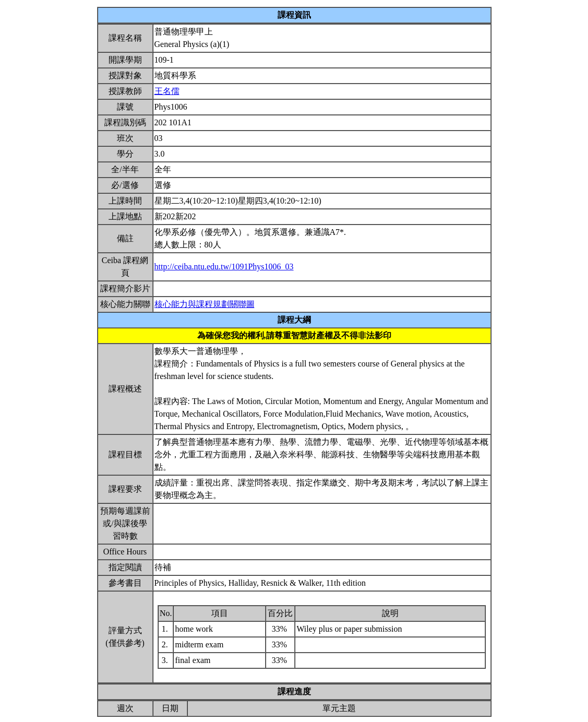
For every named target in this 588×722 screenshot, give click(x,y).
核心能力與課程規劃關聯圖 (205, 304)
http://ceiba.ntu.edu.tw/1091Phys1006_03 (224, 267)
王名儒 (167, 91)
